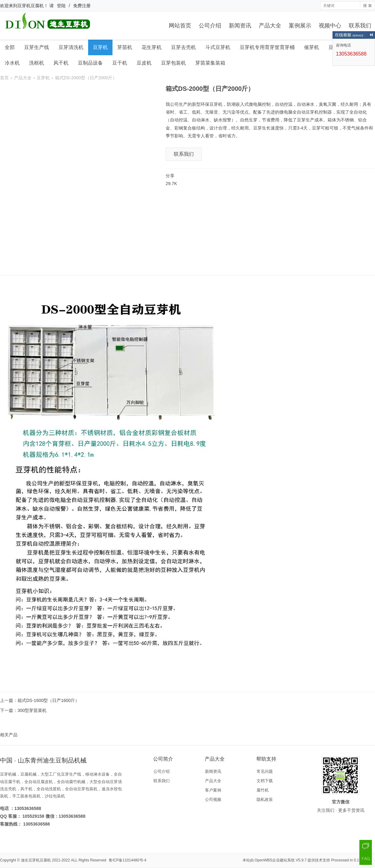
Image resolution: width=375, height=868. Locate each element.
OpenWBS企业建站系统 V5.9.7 (281, 860)
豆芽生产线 (37, 47)
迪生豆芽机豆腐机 (36, 860)
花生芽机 (152, 47)
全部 (10, 47)
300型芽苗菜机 (32, 710)
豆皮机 (144, 63)
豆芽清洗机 (71, 47)
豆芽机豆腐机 (31, 6)
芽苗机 (125, 47)
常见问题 (265, 771)
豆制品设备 (90, 63)
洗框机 (37, 63)
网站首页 (180, 26)
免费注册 (82, 6)
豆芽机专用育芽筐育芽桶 (267, 47)
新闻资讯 (240, 26)
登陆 (61, 6)
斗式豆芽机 (218, 47)
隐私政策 (265, 799)
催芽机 (312, 47)
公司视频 (213, 799)
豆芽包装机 (173, 63)
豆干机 (120, 63)
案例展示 (300, 26)
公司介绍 (210, 26)
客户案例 (213, 790)
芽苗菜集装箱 (210, 63)
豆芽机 (100, 47)
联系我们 (360, 26)
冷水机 (12, 63)
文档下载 (265, 781)
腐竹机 (263, 790)
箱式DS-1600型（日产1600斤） (48, 700)
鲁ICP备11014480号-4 (127, 860)
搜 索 (367, 6)
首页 (4, 78)
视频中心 (330, 26)
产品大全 (270, 26)
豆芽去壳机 (183, 47)
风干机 (61, 63)
